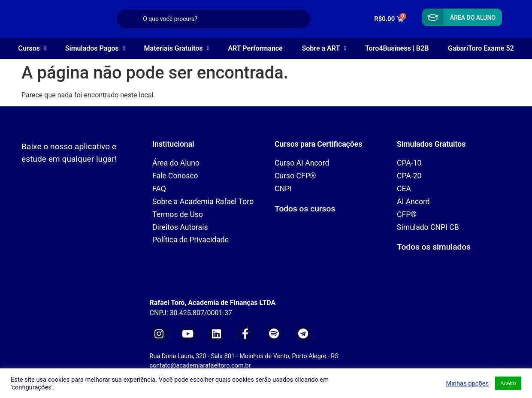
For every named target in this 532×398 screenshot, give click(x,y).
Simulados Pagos (95, 48)
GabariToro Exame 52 (481, 48)
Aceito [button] (508, 383)
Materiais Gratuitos (176, 48)
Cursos (32, 48)
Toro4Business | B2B (397, 48)
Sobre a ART (324, 48)
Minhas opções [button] (467, 383)
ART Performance (255, 48)
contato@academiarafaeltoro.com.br (200, 366)
